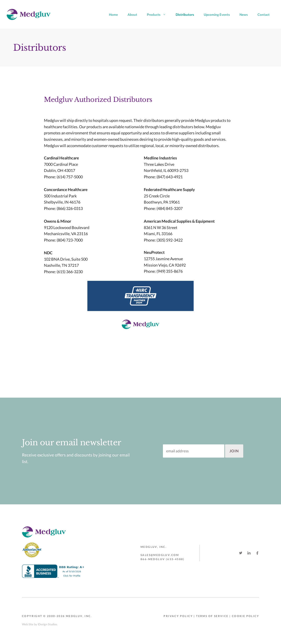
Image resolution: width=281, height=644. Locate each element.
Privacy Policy (178, 616)
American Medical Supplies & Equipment (179, 221)
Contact (264, 14)
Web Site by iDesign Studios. (40, 624)
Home (113, 14)
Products (159, 14)
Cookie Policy (245, 616)
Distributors (185, 14)
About (132, 14)
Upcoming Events (217, 14)
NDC (48, 253)
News (244, 14)
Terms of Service (212, 616)
